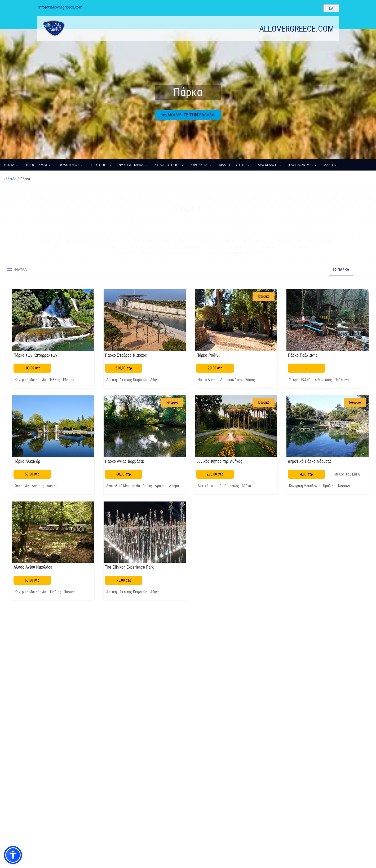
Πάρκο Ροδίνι (208, 355)
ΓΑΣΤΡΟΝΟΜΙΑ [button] (303, 165)
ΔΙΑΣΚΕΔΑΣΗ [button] (269, 165)
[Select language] (331, 8)
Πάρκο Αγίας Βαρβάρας (125, 461)
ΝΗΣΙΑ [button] (11, 165)
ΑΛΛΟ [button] (331, 165)
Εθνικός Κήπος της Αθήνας (219, 461)
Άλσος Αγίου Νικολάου (33, 567)
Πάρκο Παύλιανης (303, 355)
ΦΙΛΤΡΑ (20, 269)
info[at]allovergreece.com (60, 7)
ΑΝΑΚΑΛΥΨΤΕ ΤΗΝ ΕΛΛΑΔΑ (188, 115)
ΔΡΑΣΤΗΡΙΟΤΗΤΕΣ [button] (235, 165)
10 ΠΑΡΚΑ (190, 269)
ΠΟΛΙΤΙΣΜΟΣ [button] (71, 165)
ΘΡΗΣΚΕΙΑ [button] (201, 165)
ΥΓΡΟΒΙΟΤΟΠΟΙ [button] (169, 165)
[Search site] (315, 8)
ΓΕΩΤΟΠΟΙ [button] (101, 165)
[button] (13, 855)
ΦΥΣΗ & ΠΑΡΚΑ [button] (133, 165)
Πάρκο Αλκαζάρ (27, 461)
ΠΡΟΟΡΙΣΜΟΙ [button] (38, 165)
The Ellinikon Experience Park (129, 567)
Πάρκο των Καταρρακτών (35, 355)
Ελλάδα (10, 179)
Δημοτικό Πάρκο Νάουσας (310, 461)
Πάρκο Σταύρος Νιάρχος (126, 355)
